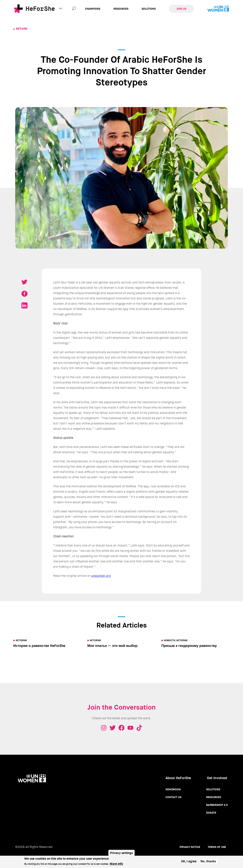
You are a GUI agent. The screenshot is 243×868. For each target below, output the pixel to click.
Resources (121, 9)
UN (218, 9)
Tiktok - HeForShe (139, 728)
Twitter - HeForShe (113, 728)
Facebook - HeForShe (121, 728)
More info (116, 865)
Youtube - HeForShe (130, 728)
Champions (93, 9)
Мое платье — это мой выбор (112, 646)
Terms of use (217, 847)
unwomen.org (101, 576)
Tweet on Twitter (24, 282)
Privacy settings (121, 854)
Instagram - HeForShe (104, 728)
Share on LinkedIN (24, 305)
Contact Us (173, 797)
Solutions (149, 9)
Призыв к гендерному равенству (189, 646)
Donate (211, 813)
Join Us (181, 9)
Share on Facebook (24, 294)
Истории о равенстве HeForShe (39, 646)
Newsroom (173, 789)
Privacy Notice (190, 847)
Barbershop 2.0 (217, 805)
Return (22, 29)
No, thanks (208, 862)
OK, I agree (189, 862)
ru (61, 8)
